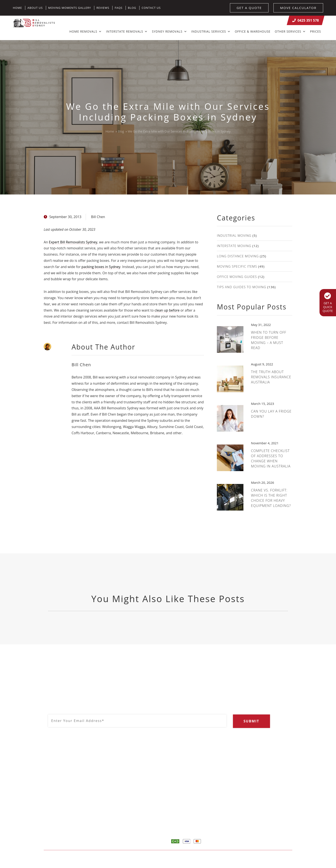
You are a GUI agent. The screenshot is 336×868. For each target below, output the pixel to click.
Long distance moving (238, 256)
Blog (132, 8)
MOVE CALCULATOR (298, 8)
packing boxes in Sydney (101, 267)
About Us (35, 8)
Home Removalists (270, 798)
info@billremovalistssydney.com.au (140, 813)
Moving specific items (237, 266)
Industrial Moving (234, 235)
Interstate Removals (127, 31)
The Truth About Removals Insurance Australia (271, 377)
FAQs (118, 8)
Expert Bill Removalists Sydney (73, 242)
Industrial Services (211, 31)
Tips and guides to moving (241, 287)
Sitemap (119, 859)
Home (17, 8)
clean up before (167, 310)
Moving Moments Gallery (70, 8)
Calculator (264, 806)
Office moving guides (237, 277)
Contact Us (151, 8)
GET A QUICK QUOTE (328, 303)
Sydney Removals (169, 31)
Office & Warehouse (253, 31)
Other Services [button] (290, 31)
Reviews (103, 8)
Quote (261, 814)
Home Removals (86, 31)
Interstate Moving (234, 246)
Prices (316, 31)
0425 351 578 (306, 20)
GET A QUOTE (249, 8)
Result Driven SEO (279, 859)
